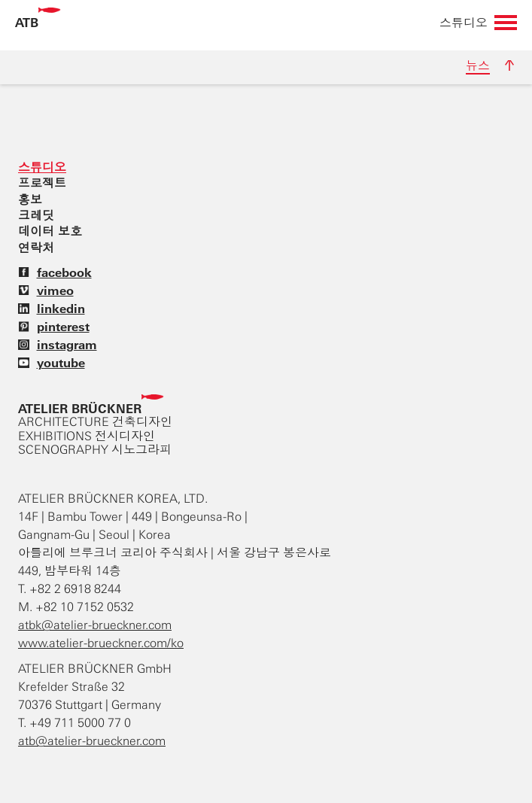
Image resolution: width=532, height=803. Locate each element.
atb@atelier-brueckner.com (92, 741)
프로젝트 (42, 183)
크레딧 (36, 215)
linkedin (52, 309)
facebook (55, 272)
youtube (52, 363)
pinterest (54, 327)
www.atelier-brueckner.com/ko (101, 643)
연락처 (36, 248)
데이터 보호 (50, 231)
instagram (58, 345)
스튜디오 (42, 167)
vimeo (46, 290)
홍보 (30, 199)
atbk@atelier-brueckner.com (95, 625)
